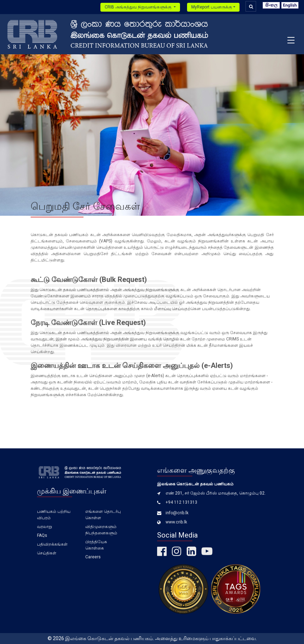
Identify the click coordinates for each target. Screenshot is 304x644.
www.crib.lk (176, 522)
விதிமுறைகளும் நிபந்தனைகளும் (101, 530)
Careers (93, 557)
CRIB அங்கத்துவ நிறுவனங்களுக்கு (139, 7)
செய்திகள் (47, 553)
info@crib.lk (177, 513)
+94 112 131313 (181, 502)
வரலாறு (45, 527)
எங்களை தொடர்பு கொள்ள (103, 515)
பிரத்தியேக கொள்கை (96, 545)
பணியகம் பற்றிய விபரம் (54, 515)
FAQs (42, 535)
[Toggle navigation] (291, 40)
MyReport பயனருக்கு (212, 7)
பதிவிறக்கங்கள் (52, 544)
